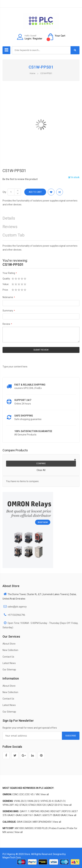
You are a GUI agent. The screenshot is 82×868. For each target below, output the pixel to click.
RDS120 (41, 805)
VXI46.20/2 (33, 801)
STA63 (32, 805)
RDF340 (35, 811)
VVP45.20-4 (47, 801)
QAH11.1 (24, 811)
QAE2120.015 (55, 805)
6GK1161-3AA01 (32, 815)
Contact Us (8, 657)
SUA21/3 (60, 801)
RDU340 (45, 811)
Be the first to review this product (20, 179)
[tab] (41, 236)
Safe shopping (24, 416)
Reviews (10, 227)
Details (9, 218)
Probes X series (57, 828)
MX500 (29, 828)
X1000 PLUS (41, 828)
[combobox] (41, 50)
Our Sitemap (9, 670)
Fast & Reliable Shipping (30, 385)
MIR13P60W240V (42, 822)
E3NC (15, 794)
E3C (22, 794)
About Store (9, 644)
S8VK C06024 (24, 822)
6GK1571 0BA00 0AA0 (55, 815)
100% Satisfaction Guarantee (33, 431)
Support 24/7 (23, 400)
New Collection (10, 650)
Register (38, 39)
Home (32, 73)
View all (45, 794)
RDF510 (66, 811)
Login (28, 39)
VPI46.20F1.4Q (10, 805)
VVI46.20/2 (20, 801)
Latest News (9, 663)
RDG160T (56, 811)
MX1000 (19, 828)
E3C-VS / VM (32, 794)
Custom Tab (13, 235)
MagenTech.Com (12, 858)
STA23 (23, 805)
